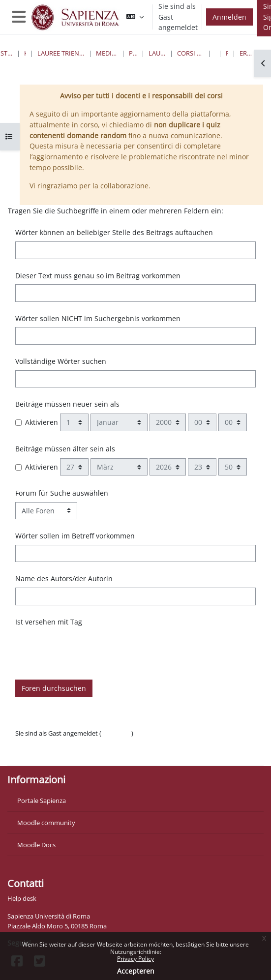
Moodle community (46, 823)
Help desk (22, 898)
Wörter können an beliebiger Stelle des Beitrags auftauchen (114, 232)
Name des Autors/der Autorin (64, 579)
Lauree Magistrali (157, 53)
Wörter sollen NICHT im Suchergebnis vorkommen (98, 318)
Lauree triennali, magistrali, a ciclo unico (61, 53)
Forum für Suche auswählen (62, 493)
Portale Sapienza (42, 801)
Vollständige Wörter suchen (61, 361)
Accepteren (136, 971)
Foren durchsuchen (54, 688)
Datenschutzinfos (41, 743)
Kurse (25, 53)
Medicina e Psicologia (107, 53)
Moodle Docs (36, 845)
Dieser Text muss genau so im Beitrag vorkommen (98, 276)
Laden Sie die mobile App (52, 753)
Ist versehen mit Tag (49, 622)
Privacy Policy (135, 959)
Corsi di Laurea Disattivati (191, 53)
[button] (135, 17)
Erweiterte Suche (248, 53)
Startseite (7, 53)
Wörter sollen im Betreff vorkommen (75, 536)
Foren (227, 53)
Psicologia (133, 53)
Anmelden (229, 17)
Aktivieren (42, 422)
